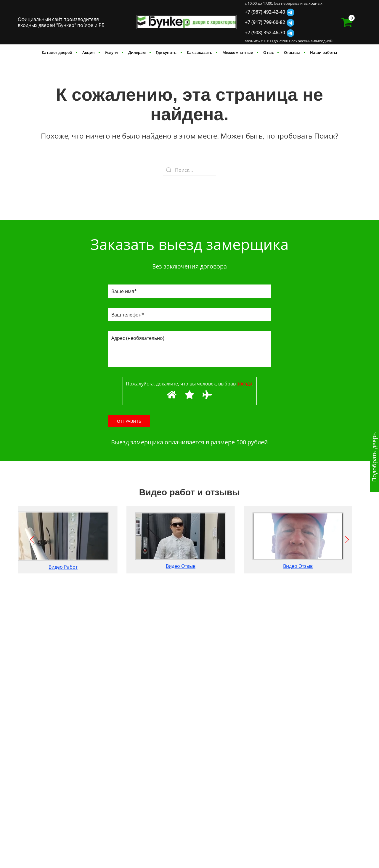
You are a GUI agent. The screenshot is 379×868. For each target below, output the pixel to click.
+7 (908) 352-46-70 (265, 33)
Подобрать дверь (374, 457)
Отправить (129, 421)
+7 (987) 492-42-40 (265, 12)
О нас (268, 52)
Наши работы (324, 52)
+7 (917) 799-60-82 (265, 22)
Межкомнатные (238, 52)
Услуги (111, 52)
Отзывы (292, 52)
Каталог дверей (57, 52)
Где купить (166, 52)
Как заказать (200, 52)
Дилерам (137, 52)
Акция (88, 52)
